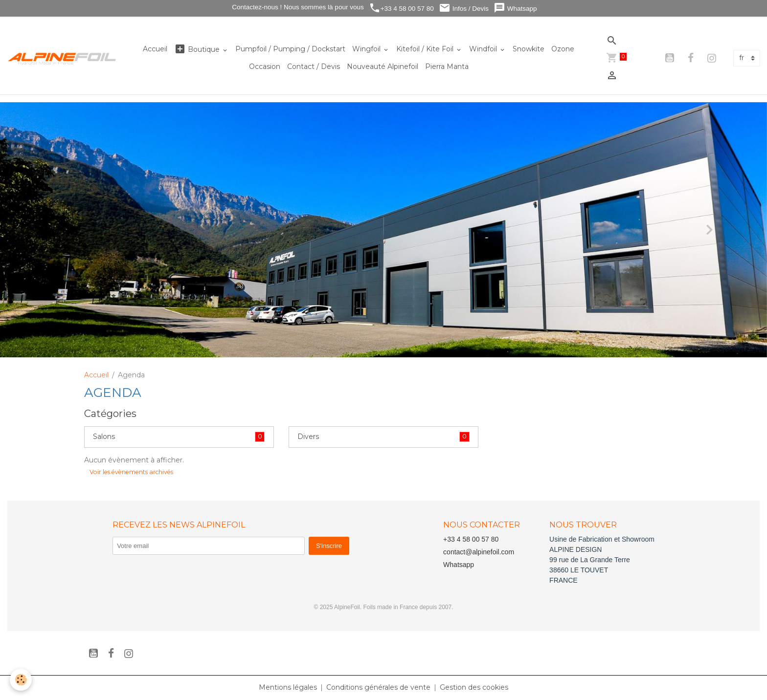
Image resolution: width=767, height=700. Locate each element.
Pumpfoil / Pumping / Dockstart (290, 49)
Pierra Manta (447, 66)
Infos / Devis (464, 8)
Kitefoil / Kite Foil (426, 49)
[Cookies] (21, 680)
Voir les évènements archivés (131, 472)
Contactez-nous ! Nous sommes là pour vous (297, 7)
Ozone (563, 49)
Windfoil (484, 49)
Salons (104, 437)
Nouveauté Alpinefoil (383, 66)
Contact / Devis (314, 66)
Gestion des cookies (474, 687)
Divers (308, 437)
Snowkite (529, 49)
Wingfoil (367, 49)
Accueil (155, 49)
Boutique (198, 49)
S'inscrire (329, 546)
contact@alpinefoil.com (479, 552)
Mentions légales (288, 687)
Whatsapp (515, 8)
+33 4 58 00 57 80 (401, 8)
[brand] (62, 58)
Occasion (265, 66)
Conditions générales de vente (378, 687)
